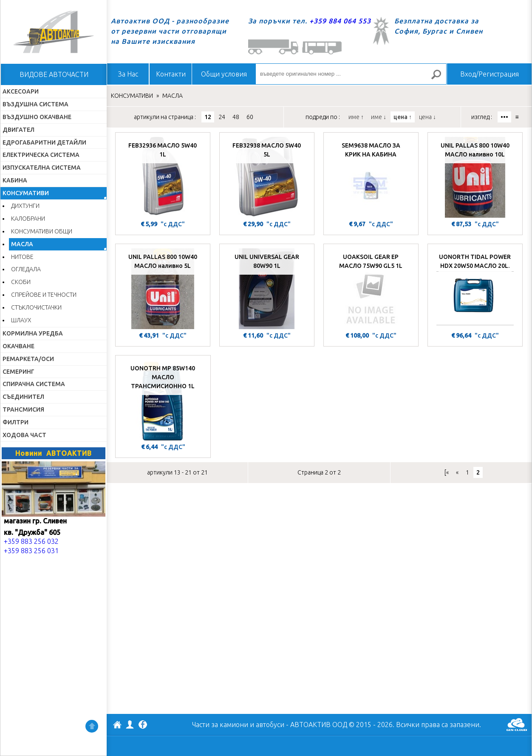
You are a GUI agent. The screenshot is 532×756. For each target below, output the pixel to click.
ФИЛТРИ (16, 422)
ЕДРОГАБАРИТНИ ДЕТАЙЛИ (44, 142)
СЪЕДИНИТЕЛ (23, 397)
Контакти (171, 74)
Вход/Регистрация (490, 74)
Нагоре (92, 726)
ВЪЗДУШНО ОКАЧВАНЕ (37, 117)
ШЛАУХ (21, 320)
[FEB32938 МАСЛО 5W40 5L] (267, 177)
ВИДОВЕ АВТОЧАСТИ (54, 74)
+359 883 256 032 (31, 541)
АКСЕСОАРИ (21, 91)
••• (504, 117)
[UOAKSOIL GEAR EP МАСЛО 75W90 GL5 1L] (371, 289)
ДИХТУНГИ (25, 206)
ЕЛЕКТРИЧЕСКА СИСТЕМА (41, 155)
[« (447, 472)
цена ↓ (427, 117)
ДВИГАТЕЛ (18, 130)
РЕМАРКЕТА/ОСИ (28, 359)
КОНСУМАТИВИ (26, 193)
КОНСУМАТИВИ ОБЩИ (42, 231)
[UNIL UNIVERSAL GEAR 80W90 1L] (267, 289)
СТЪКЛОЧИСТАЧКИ (36, 307)
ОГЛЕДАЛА (26, 269)
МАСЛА (22, 244)
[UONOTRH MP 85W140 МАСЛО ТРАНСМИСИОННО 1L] (163, 400)
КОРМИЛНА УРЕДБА (33, 333)
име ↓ (379, 117)
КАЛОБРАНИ (28, 219)
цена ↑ (403, 117)
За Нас (128, 74)
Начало (54, 32)
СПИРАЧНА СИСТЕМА (34, 384)
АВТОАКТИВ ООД (117, 726)
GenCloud (517, 725)
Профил (130, 725)
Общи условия (224, 74)
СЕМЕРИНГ (18, 372)
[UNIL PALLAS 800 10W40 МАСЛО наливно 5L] (163, 289)
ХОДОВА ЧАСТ (24, 435)
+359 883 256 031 (31, 551)
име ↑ (356, 117)
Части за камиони (220, 725)
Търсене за (440, 78)
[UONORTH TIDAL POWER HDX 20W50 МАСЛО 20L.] (475, 289)
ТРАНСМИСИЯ (23, 409)
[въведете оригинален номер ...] (351, 74)
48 (236, 117)
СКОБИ (21, 282)
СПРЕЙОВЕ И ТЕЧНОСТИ (44, 295)
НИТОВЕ (22, 257)
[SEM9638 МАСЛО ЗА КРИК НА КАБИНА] (371, 177)
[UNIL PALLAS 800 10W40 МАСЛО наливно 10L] (475, 177)
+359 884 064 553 (340, 21)
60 (250, 117)
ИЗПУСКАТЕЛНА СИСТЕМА (42, 168)
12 (208, 117)
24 (222, 117)
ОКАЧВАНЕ (18, 346)
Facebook (143, 725)
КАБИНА (15, 180)
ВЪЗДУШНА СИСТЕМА (35, 104)
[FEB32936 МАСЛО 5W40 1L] (163, 177)
